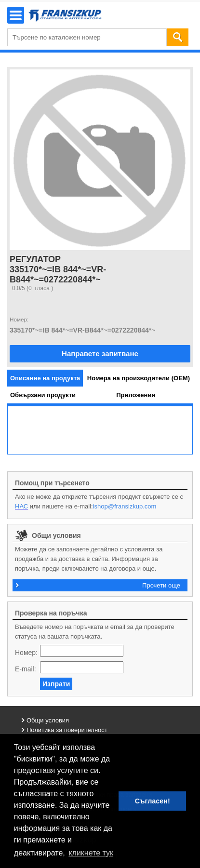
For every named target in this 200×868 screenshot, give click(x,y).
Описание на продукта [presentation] (45, 378)
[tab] (45, 378)
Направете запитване (100, 354)
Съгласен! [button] (153, 801)
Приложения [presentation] (136, 395)
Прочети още (161, 585)
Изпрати (56, 684)
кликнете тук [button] (91, 853)
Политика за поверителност (67, 730)
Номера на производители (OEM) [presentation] (139, 378)
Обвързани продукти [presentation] (43, 395)
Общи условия (48, 720)
